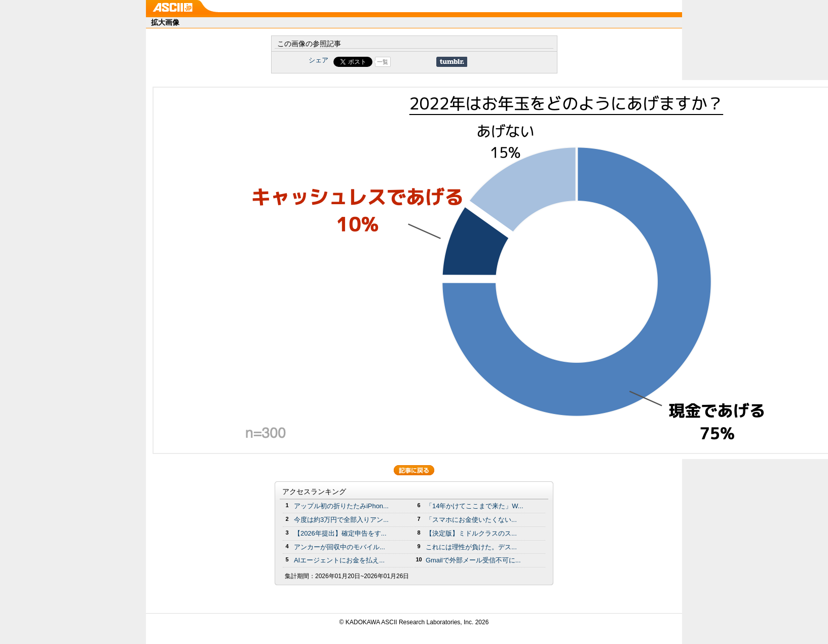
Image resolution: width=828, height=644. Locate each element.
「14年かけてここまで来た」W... (475, 506)
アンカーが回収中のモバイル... (340, 547)
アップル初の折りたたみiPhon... (341, 506)
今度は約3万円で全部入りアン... (341, 520)
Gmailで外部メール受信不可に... (473, 560)
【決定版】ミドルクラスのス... (471, 533)
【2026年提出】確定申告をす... (340, 533)
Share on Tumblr (452, 62)
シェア (318, 60)
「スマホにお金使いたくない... (471, 520)
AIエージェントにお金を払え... (339, 560)
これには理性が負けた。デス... (471, 547)
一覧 (383, 62)
